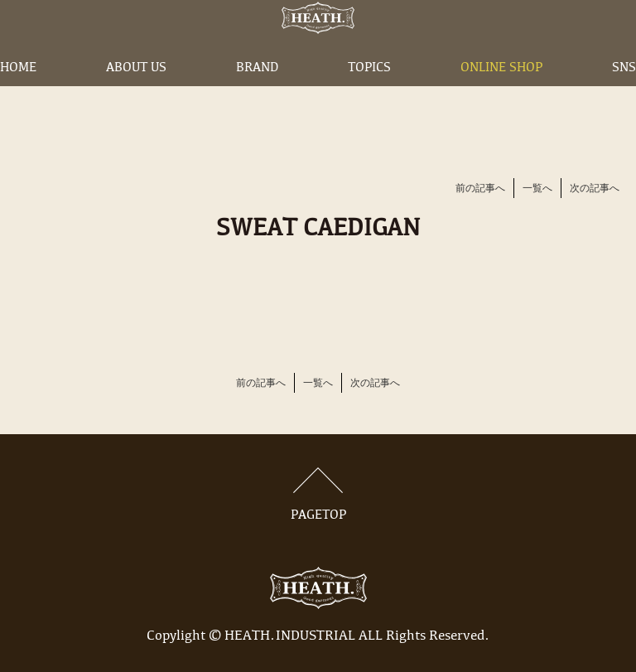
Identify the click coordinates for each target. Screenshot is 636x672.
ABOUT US (136, 94)
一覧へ (537, 189)
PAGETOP (318, 495)
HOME (18, 94)
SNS (624, 94)
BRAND (257, 94)
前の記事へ (480, 189)
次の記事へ (595, 189)
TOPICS (369, 94)
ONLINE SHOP (501, 94)
